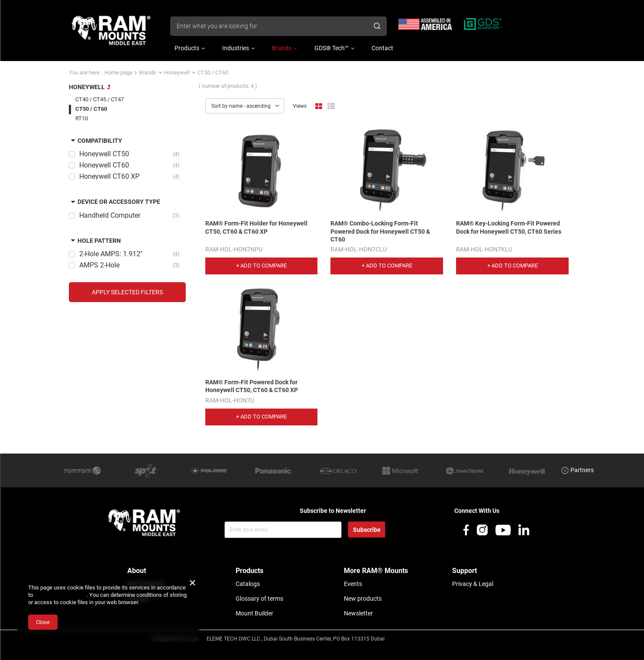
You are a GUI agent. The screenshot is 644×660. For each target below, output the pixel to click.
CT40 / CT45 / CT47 (100, 99)
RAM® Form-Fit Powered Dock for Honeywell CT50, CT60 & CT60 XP (252, 386)
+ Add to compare (261, 266)
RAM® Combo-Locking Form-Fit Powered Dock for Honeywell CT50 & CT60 (380, 231)
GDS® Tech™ (332, 48)
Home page (118, 72)
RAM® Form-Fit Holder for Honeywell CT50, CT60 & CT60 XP (256, 227)
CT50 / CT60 (91, 109)
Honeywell (177, 72)
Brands (282, 48)
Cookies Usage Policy (60, 595)
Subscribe (367, 530)
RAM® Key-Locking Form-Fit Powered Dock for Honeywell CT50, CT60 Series (509, 227)
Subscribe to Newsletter (333, 511)
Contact (382, 48)
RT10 (82, 118)
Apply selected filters (127, 292)
